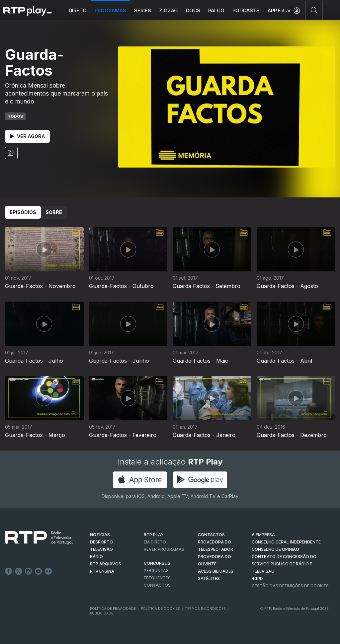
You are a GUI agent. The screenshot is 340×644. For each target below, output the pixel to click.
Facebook (9, 571)
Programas (110, 10)
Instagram (29, 571)
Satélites (209, 578)
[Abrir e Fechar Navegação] (331, 11)
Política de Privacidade (113, 608)
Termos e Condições (205, 608)
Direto (78, 10)
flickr (48, 571)
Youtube (39, 571)
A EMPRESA (263, 535)
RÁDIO (96, 557)
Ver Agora (27, 136)
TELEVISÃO (101, 549)
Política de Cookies (160, 608)
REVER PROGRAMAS (164, 549)
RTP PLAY (154, 535)
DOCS (193, 10)
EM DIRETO (155, 542)
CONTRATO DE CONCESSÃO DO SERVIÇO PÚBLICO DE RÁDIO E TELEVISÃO (284, 564)
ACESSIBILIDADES (216, 571)
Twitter (19, 571)
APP (272, 10)
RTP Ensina (102, 571)
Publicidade (102, 613)
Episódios (23, 212)
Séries (143, 10)
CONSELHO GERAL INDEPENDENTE (286, 542)
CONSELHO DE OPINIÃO (275, 549)
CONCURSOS (157, 563)
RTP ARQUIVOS (106, 564)
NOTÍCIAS (100, 535)
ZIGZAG (169, 10)
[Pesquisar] (314, 10)
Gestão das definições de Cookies (290, 586)
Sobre (54, 212)
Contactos (157, 585)
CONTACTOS (211, 535)
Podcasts (246, 10)
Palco (216, 10)
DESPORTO (101, 542)
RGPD (257, 578)
